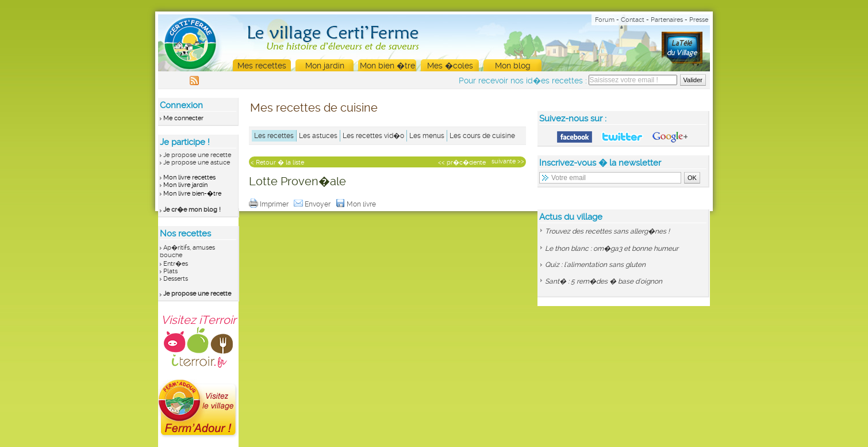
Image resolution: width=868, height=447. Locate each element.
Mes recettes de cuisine (314, 108)
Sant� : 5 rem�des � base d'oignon (604, 281)
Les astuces (318, 136)
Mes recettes (262, 66)
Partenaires (667, 20)
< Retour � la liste (277, 163)
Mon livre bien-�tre (192, 194)
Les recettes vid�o (373, 136)
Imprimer (270, 204)
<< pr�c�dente (462, 163)
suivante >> (508, 161)
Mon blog (513, 66)
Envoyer (313, 204)
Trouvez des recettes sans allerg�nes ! (607, 231)
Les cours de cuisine (482, 136)
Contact (633, 20)
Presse (699, 20)
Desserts (176, 279)
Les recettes (274, 136)
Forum (605, 20)
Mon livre (357, 204)
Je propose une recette (197, 155)
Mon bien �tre (387, 66)
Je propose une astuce (197, 163)
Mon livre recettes (189, 177)
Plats (170, 271)
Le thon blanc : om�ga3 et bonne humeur (612, 249)
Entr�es (176, 264)
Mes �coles (450, 66)
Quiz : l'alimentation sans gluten (595, 265)
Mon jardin (325, 66)
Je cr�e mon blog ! (192, 210)
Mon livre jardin (185, 185)
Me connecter (183, 118)
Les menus (427, 136)
